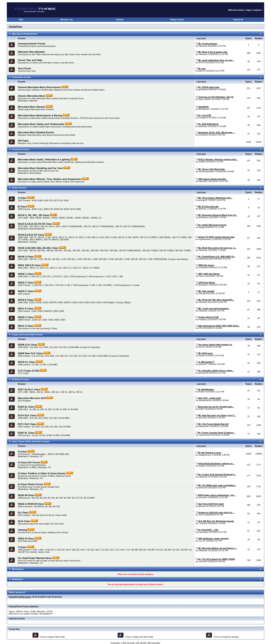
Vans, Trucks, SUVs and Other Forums (31, 442)
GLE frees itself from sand (211, 504)
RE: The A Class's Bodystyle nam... (215, 198)
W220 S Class (26, 317)
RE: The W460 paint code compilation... (217, 485)
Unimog (22, 530)
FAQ (21, 20)
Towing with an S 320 (208, 317)
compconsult (204, 435)
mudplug (202, 319)
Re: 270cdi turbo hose (209, 87)
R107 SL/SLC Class (29, 389)
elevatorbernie (205, 400)
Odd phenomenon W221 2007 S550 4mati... (219, 326)
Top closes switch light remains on (215, 345)
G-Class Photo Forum (30, 484)
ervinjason (203, 118)
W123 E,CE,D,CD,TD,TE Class (35, 224)
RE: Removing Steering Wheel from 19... (218, 215)
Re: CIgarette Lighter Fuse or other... (216, 371)
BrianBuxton (204, 109)
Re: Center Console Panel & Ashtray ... (217, 433)
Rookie (202, 392)
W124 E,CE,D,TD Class (31, 235)
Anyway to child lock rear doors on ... (216, 512)
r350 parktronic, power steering (213, 538)
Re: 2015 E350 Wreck (208, 124)
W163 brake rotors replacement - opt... (217, 495)
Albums (120, 20)
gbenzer (202, 506)
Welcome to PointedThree (25, 34)
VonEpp (33, 242)
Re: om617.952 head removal (212, 225)
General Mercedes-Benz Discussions (39, 87)
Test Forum (24, 68)
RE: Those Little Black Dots (211, 169)
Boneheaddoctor (37, 229)
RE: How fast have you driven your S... (217, 415)
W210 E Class (26, 300)
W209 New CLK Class (30, 353)
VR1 (201, 328)
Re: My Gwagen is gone (209, 453)
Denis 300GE (205, 99)
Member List (67, 20)
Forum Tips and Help (30, 60)
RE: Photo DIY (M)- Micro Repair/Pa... (216, 300)
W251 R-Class (26, 539)
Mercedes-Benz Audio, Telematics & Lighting (44, 159)
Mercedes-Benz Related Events (36, 132)
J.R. (41, 456)
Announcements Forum (32, 44)
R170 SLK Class (27, 415)
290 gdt (202, 293)
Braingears (204, 285)
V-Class (22, 547)
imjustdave (204, 532)
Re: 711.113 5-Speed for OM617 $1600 (216, 559)
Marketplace (18, 569)
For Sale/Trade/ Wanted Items (35, 558)
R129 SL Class (26, 407)
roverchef (203, 561)
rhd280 (202, 162)
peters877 (203, 364)
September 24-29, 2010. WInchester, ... (217, 132)
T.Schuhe (203, 523)
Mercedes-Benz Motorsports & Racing (40, 115)
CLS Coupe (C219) (29, 371)
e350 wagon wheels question (212, 179)
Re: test (202, 69)
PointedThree (15, 27)
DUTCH (202, 62)
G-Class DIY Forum (29, 462)
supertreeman (205, 239)
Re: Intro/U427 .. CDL (208, 530)
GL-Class (23, 513)
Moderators (18, 579)
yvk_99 (202, 541)
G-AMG (33, 467)
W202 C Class (26, 274)
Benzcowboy (35, 173)
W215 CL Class (27, 362)
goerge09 (203, 200)
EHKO (201, 409)
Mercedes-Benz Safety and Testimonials (41, 124)
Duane (202, 355)
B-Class (22, 207)
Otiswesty (203, 46)
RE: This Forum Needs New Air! (213, 424)
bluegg (202, 227)
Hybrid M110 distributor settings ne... (216, 464)
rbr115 (202, 347)
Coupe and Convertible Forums (27, 335)
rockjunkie (203, 267)
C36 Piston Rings (206, 282)
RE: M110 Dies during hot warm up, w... (217, 248)
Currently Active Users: (20, 597)
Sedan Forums (19, 188)
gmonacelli (204, 373)
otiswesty (203, 126)
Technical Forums (21, 149)
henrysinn (203, 497)
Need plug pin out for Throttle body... (216, 407)
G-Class (22, 452)
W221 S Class (26, 326)
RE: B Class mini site (208, 206)
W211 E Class (26, 309)
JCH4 (201, 515)
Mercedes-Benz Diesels (32, 107)
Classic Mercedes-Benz (32, 96)
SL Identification (206, 389)
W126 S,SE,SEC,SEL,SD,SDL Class (38, 248)
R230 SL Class (26, 433)
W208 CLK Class (28, 345)
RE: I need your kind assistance (213, 308)
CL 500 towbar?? (206, 362)
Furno (201, 276)
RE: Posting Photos (207, 44)
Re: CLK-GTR (204, 115)
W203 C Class (26, 283)
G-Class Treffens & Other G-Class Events (42, 473)
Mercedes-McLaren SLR (32, 398)
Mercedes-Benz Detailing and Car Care (40, 168)
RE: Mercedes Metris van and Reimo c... (217, 548)
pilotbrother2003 (206, 259)
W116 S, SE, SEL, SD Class (34, 215)
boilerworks (204, 426)
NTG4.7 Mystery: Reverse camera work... (218, 159)
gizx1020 (203, 418)
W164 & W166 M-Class (31, 504)
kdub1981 (203, 181)
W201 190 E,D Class (29, 265)
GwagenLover (205, 455)
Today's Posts (177, 20)
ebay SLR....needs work (209, 398)
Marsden (34, 101)
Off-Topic (23, 141)
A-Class (22, 198)
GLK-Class (24, 521)
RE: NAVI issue (205, 353)
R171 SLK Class (27, 424)
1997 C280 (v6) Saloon (209, 274)
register (257, 10)
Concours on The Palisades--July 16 (216, 97)
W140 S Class (26, 257)
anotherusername (207, 171)
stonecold (203, 488)
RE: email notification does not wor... (216, 60)
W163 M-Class (26, 495)
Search (238, 20)
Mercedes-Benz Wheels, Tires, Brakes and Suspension (50, 179)
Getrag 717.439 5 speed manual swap (216, 237)
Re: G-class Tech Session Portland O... (217, 474)
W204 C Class (26, 291)
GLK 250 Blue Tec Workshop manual (216, 521)
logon (249, 10)
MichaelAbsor (46, 614)
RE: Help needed (206, 291)
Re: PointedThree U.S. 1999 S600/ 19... (217, 257)
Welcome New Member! (32, 52)
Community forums (21, 77)
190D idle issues (206, 265)
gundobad (203, 89)
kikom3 (202, 71)
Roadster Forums (20, 379)
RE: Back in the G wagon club (212, 52)
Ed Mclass (203, 135)
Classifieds (203, 107)
